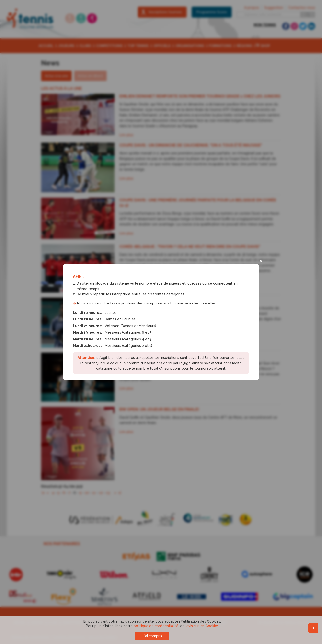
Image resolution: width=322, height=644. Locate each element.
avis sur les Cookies (203, 626)
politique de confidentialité (156, 626)
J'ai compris (152, 636)
